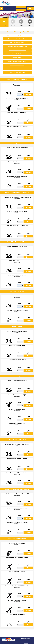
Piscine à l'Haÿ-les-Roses (17, 54)
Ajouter (29, 94)
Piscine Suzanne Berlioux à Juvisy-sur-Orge (17, 46)
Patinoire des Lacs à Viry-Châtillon (17, 73)
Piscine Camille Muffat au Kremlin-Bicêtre (17, 39)
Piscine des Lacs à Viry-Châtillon (17, 65)
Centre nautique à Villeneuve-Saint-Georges (17, 69)
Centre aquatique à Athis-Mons (17, 43)
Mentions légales (26, 638)
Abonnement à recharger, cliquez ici (18, 32)
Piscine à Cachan (17, 58)
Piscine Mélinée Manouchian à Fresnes (17, 50)
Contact (26, 643)
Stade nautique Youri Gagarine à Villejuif (17, 61)
